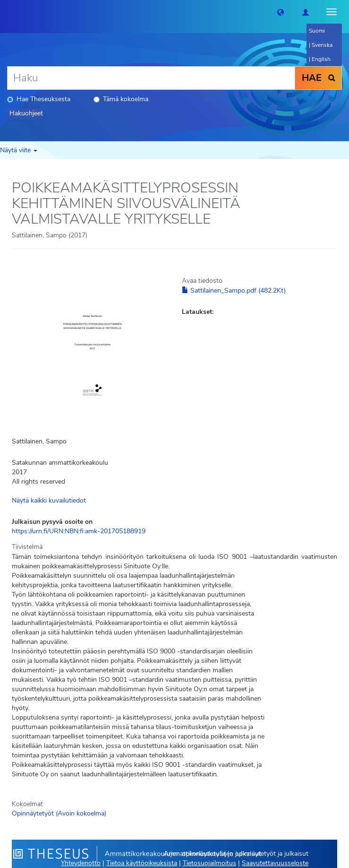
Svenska (322, 45)
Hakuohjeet (26, 113)
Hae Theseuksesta (39, 99)
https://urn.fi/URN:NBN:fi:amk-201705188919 (79, 531)
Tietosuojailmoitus (209, 863)
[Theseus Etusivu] (7, 12)
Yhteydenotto (81, 863)
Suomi (317, 31)
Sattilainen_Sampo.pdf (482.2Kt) (234, 291)
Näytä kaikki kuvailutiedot (49, 500)
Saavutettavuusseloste (275, 863)
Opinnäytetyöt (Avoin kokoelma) (59, 813)
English (321, 59)
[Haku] (151, 78)
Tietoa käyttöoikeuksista (142, 863)
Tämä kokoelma (121, 99)
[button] (281, 12)
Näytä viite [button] (19, 150)
